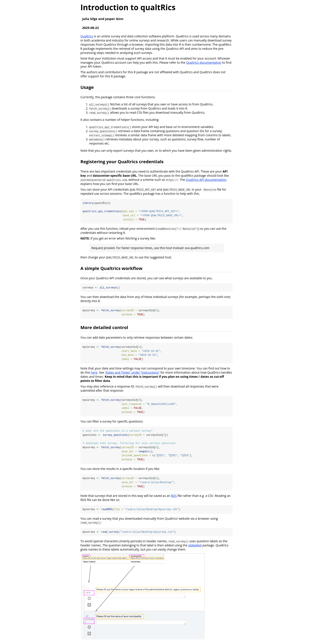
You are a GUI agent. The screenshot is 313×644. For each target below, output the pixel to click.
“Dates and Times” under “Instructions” (132, 373)
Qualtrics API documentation (206, 180)
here (94, 373)
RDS (174, 497)
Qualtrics (87, 36)
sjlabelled (195, 546)
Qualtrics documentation (204, 62)
